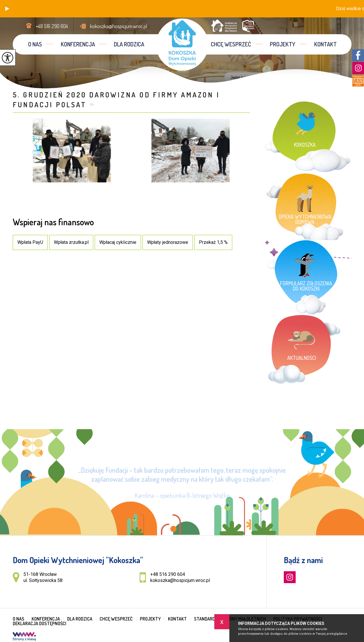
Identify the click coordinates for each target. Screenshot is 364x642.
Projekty (283, 44)
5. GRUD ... (324, 77)
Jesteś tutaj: (241, 77)
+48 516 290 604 (47, 26)
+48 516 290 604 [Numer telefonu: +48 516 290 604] (168, 574)
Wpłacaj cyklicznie (118, 242)
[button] (7, 9)
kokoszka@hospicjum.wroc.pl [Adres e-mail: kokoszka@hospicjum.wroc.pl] (180, 580)
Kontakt (325, 44)
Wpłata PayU (30, 242)
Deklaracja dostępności (40, 623)
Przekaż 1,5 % (213, 242)
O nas (35, 44)
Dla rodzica (129, 44)
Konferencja (78, 44)
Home (256, 77)
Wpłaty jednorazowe (168, 242)
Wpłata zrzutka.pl (71, 242)
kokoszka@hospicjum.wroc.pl (113, 26)
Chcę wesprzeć (231, 44)
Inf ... (292, 77)
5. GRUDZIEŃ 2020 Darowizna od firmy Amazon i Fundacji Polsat (116, 100)
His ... (306, 77)
